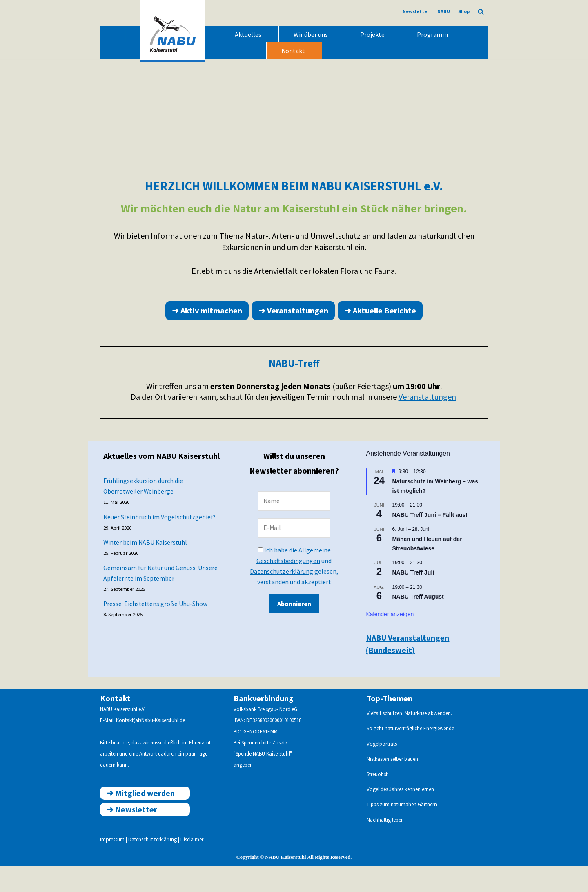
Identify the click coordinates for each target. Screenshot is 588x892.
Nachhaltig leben (385, 845)
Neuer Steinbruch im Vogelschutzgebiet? (161, 544)
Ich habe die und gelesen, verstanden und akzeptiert (294, 592)
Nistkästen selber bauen (392, 785)
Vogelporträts (382, 769)
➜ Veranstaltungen (293, 334)
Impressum (113, 865)
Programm (432, 34)
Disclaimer (192, 865)
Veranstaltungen (427, 421)
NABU (444, 11)
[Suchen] (481, 12)
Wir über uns (311, 34)
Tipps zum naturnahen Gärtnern (402, 830)
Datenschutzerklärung (282, 597)
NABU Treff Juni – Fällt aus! (430, 540)
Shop (464, 11)
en (431, 815)
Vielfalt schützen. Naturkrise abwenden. (409, 739)
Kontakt (293, 51)
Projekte (372, 34)
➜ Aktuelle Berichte (381, 334)
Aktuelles (248, 34)
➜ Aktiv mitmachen (207, 334)
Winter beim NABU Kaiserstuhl (147, 570)
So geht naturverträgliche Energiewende (410, 754)
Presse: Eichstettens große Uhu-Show (157, 634)
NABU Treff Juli (413, 598)
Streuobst (377, 800)
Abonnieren (294, 630)
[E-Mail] (294, 553)
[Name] (294, 525)
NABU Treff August (418, 622)
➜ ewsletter (132, 835)
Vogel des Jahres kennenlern (398, 815)
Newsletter (416, 11)
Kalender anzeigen (390, 639)
